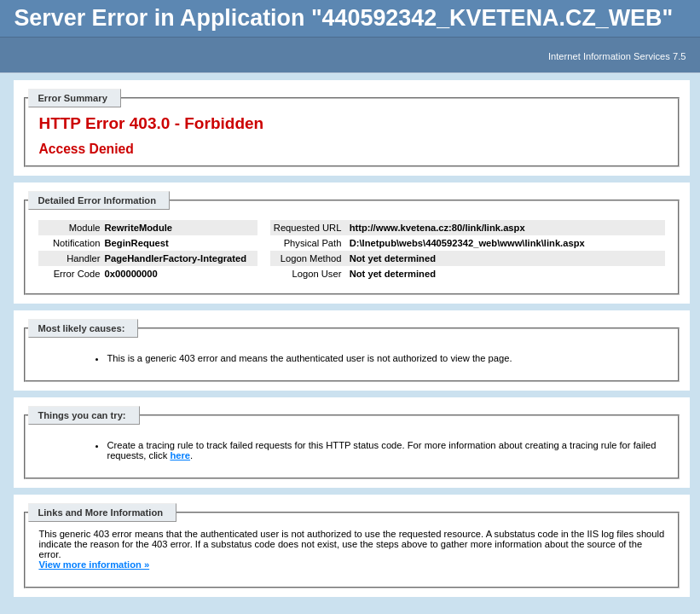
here (180, 455)
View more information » (94, 565)
